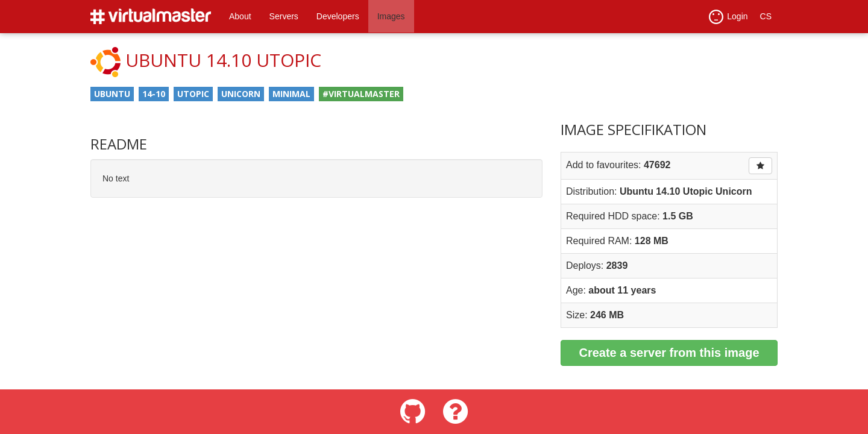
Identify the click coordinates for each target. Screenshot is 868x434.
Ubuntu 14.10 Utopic (223, 60)
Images (391, 16)
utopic (193, 94)
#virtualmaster (361, 94)
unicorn (241, 94)
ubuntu (112, 94)
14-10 (154, 94)
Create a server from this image (669, 353)
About (240, 16)
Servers (284, 16)
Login (728, 17)
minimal (291, 94)
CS (766, 16)
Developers (338, 16)
